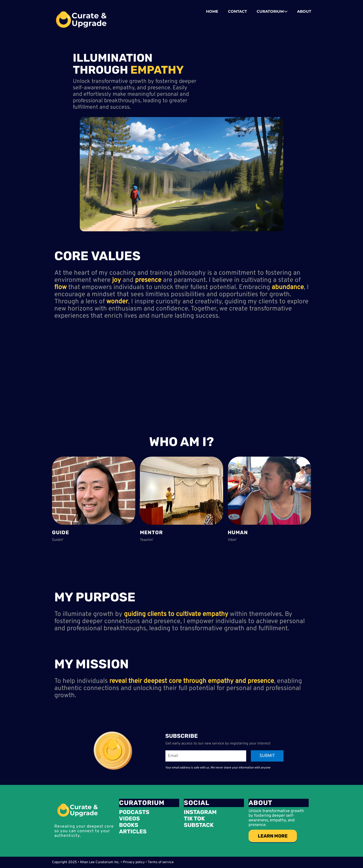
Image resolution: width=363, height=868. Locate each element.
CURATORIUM (272, 12)
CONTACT (237, 11)
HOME (212, 11)
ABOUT (304, 11)
